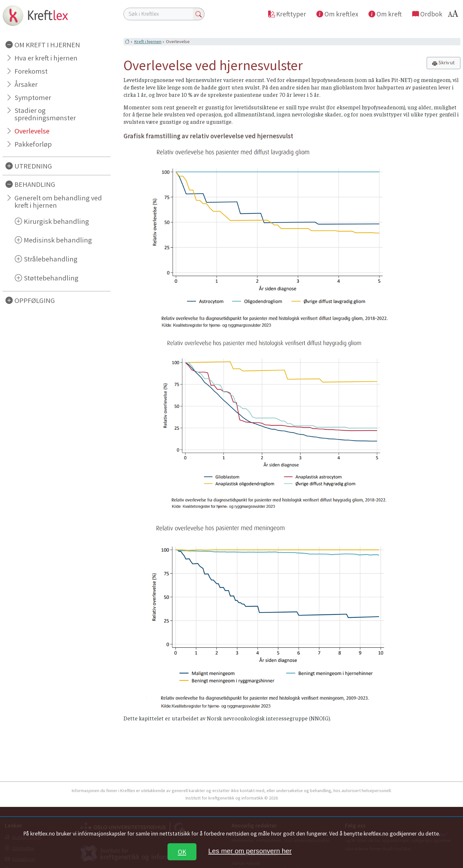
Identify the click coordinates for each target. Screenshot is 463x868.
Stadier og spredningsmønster (45, 114)
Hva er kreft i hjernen (46, 58)
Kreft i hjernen (148, 41)
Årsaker (26, 84)
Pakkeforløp (33, 144)
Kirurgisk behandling (56, 221)
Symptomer (33, 97)
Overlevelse (32, 131)
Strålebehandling (51, 259)
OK (182, 852)
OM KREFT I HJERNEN (47, 45)
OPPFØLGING (35, 300)
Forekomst (31, 71)
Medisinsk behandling (58, 240)
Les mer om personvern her (250, 851)
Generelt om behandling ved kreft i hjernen (58, 201)
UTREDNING (33, 166)
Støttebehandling (51, 278)
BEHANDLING (35, 184)
